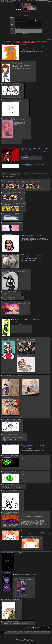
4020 (27, 258)
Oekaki (18, 29)
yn (1, 1)
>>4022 (5, 295)
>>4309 (24, 63)
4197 (21, 215)
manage (45, 1)
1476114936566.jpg (8, 121)
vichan (28, 640)
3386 (39, 47)
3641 (19, 339)
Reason (34, 630)
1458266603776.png (8, 515)
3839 (39, 533)
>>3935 (23, 486)
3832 (25, 204)
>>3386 (22, 104)
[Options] (50, 2)
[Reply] (42, 47)
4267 (27, 150)
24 (43, 633)
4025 (20, 303)
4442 (41, 158)
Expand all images (49, 41)
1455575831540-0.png (8, 183)
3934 (20, 491)
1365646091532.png (8, 319)
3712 (19, 623)
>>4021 (22, 377)
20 (36, 633)
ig (17, 1)
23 (41, 633)
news (32, 1)
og (15, 1)
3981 (19, 421)
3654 (30, 579)
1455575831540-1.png (28, 183)
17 (31, 633)
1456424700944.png (8, 474)
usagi (2, 2)
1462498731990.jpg (8, 255)
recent (39, 1)
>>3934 (22, 517)
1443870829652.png (8, 554)
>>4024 (22, 306)
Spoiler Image (39, 21)
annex (41, 1)
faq (36, 1)
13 (24, 633)
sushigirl (8, 2)
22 (40, 633)
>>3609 (15, 329)
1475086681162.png (8, 225)
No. (38, 47)
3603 (21, 63)
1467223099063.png (8, 102)
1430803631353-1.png (24, 340)
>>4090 (45, 47)
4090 (21, 101)
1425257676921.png (8, 65)
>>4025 (23, 298)
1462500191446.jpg (8, 272)
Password (38, 629)
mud (48, 1)
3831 (24, 193)
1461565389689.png (8, 422)
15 (27, 633)
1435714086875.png (8, 602)
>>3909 (23, 473)
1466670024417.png (8, 235)
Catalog (7, 634)
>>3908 (5, 488)
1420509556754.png (8, 574)
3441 (33, 575)
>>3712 (33, 579)
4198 (21, 223)
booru (4, 2)
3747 (35, 555)
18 (33, 633)
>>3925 (5, 437)
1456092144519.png (28, 539)
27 (48, 633)
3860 (41, 538)
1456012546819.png (8, 532)
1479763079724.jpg (8, 148)
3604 (18, 85)
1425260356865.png (8, 86)
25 (45, 633)
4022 (20, 271)
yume (7, 1)
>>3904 (22, 460)
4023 (20, 293)
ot (20, 1)
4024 (20, 298)
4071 (27, 238)
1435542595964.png (20, 580)
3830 (24, 181)
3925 (19, 376)
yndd (3, 1)
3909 (21, 486)
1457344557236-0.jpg (8, 378)
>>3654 (30, 624)
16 (29, 633)
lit (11, 1)
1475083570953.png (8, 216)
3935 (20, 513)
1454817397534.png (8, 445)
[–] (1, 46)
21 (38, 633)
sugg (24, 1)
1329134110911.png (8, 164)
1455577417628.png (8, 206)
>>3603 (5, 143)
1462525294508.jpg (8, 304)
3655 (18, 601)
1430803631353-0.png (8, 340)
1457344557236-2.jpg (8, 398)
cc (21, 1)
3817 (27, 448)
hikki (27, 1)
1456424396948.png (8, 458)
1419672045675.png (8, 46)
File (16, 29)
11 (20, 633)
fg (5, 1)
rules (34, 1)
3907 (21, 457)
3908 (21, 473)
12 (22, 633)
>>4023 (23, 271)
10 (19, 633)
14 (26, 633)
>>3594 (16, 122)
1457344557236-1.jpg (28, 378)
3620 (31, 327)
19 (34, 633)
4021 (20, 435)
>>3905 (22, 476)
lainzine (11, 2)
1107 (27, 166)
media (13, 1)
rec (29, 1)
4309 (21, 141)
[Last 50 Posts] (40, 320)
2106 (33, 320)
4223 (20, 119)
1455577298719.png (8, 195)
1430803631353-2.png (24, 356)
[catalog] (26, 15)
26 (47, 633)
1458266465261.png (8, 493)
